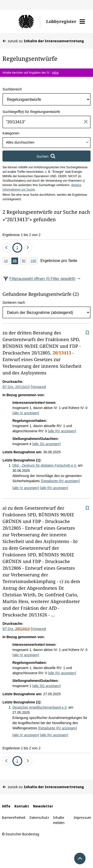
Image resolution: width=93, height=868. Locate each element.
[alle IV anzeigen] (26, 413)
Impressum (82, 817)
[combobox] (46, 143)
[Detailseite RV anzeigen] (60, 481)
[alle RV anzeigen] (62, 431)
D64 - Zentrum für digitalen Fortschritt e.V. (45, 465)
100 (34, 261)
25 (16, 261)
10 (7, 261)
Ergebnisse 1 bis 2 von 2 (21, 235)
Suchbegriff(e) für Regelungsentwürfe (31, 112)
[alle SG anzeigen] (46, 444)
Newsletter (43, 806)
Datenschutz (39, 817)
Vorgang (38, 387)
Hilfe (6, 806)
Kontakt (22, 806)
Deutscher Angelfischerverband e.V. (40, 707)
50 (24, 261)
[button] (82, 22)
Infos (55, 73)
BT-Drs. (16, 629)
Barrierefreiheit (14, 817)
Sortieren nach (14, 303)
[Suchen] (46, 156)
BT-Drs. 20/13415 (16, 387)
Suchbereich (12, 89)
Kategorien (11, 133)
